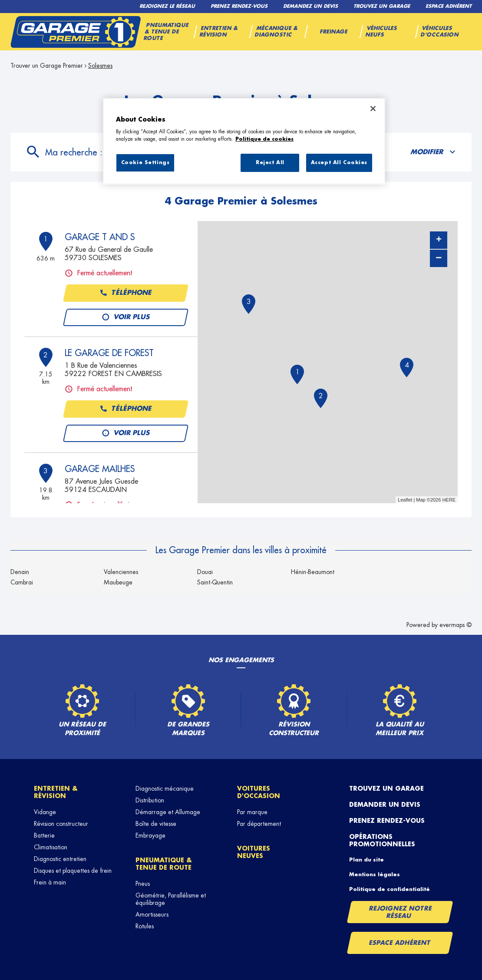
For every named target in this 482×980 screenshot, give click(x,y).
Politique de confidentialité (390, 889)
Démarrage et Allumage (168, 812)
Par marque (252, 812)
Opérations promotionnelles (382, 840)
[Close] (373, 109)
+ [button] (439, 240)
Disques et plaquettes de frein (73, 871)
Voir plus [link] (126, 317)
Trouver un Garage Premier (47, 66)
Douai (205, 572)
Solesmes (100, 66)
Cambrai (22, 582)
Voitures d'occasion (259, 792)
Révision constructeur (61, 824)
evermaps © (456, 625)
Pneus (143, 884)
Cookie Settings (145, 163)
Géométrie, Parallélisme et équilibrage (171, 899)
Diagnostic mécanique (165, 789)
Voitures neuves (254, 852)
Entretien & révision (56, 792)
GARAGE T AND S (100, 237)
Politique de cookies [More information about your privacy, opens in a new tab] (264, 139)
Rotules (145, 926)
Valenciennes (121, 572)
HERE (449, 500)
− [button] (439, 258)
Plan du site (366, 860)
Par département (259, 824)
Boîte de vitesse (156, 824)
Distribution (150, 800)
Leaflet (405, 500)
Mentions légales (375, 874)
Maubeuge (118, 582)
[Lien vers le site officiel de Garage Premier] (76, 32)
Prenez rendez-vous (387, 821)
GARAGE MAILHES (100, 469)
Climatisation (51, 847)
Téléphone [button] (126, 293)
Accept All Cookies (339, 163)
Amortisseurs (152, 914)
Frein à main (50, 882)
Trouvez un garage (386, 789)
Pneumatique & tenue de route (164, 864)
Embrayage (150, 835)
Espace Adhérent (400, 943)
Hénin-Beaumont (313, 572)
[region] (244, 142)
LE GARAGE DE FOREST (109, 353)
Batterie (44, 835)
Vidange (45, 812)
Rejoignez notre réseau (400, 912)
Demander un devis (385, 805)
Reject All (270, 163)
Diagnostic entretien (60, 859)
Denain (20, 572)
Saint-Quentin (215, 582)
